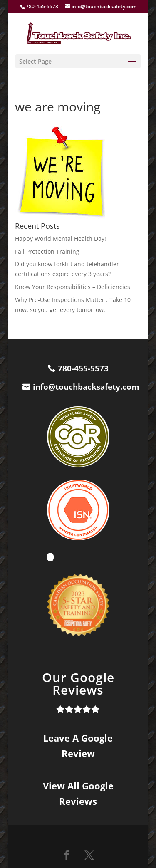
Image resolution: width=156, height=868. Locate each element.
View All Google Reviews (78, 793)
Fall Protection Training (47, 251)
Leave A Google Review (78, 746)
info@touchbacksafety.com (86, 387)
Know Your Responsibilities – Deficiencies (73, 287)
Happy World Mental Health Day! (61, 239)
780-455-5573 (83, 368)
